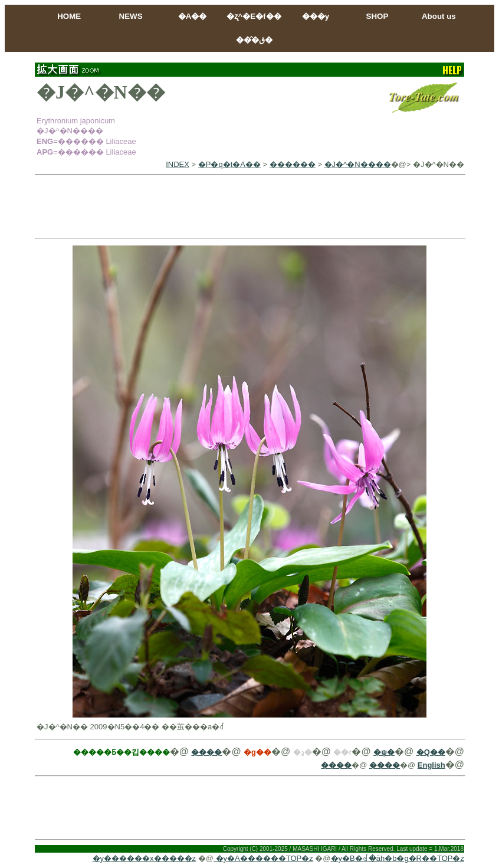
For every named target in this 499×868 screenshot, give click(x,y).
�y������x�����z (145, 858)
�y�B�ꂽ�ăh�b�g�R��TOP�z (398, 858)
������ (293, 164)
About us (439, 16)
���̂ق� (254, 40)
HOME (69, 16)
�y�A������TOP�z (263, 858)
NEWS (131, 16)
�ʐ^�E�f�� (254, 16)
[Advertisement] (249, 207)
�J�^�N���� (358, 164)
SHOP (377, 16)
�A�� (193, 16)
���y (316, 16)
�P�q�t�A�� (229, 164)
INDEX (178, 164)
